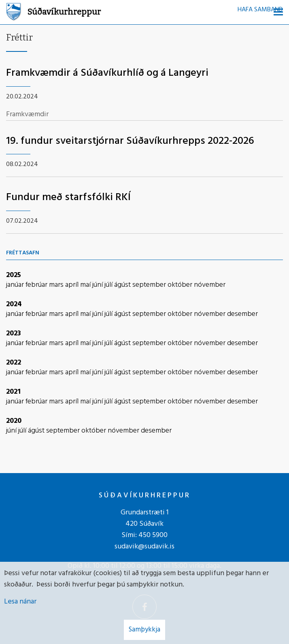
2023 (14, 334)
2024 (14, 304)
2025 (14, 275)
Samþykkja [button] (144, 630)
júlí (109, 285)
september (150, 285)
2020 (14, 421)
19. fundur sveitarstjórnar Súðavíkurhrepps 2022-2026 (130, 141)
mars (57, 285)
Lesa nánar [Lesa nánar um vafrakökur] (20, 602)
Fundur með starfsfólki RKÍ (68, 197)
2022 (14, 363)
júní (98, 285)
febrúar (37, 285)
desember (242, 314)
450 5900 (153, 535)
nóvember (210, 285)
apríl (73, 285)
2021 (13, 392)
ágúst (123, 285)
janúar (16, 285)
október (181, 285)
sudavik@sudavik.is (144, 547)
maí (86, 285)
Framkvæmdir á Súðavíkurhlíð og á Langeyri (107, 73)
